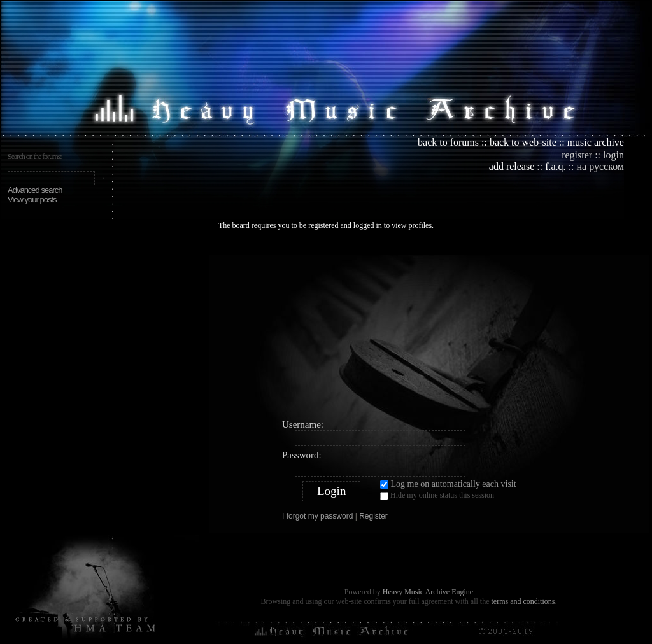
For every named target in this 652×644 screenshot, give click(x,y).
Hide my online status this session (437, 495)
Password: (302, 455)
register (577, 155)
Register (373, 516)
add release (512, 166)
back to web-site (523, 142)
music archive (596, 142)
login (613, 155)
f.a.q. (555, 166)
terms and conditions (523, 601)
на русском (600, 166)
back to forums (448, 142)
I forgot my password (317, 516)
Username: (303, 424)
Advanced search (35, 190)
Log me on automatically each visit (448, 484)
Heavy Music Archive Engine (428, 592)
